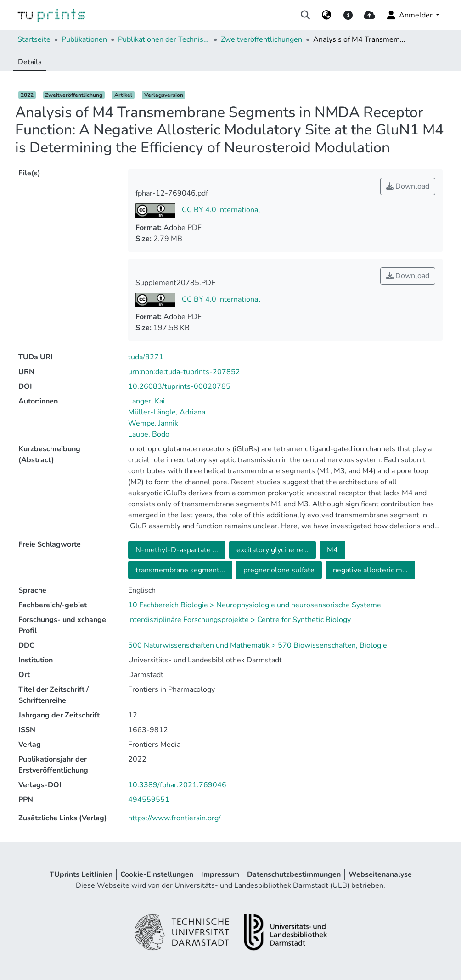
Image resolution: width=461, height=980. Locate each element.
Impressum (220, 874)
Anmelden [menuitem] (410, 15)
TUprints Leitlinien (81, 874)
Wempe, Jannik (153, 423)
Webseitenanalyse (380, 874)
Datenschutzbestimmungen (294, 874)
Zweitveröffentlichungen (261, 39)
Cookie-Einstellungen (157, 874)
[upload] (369, 15)
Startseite (34, 39)
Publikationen (84, 39)
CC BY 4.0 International (220, 210)
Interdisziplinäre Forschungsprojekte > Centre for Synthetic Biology (239, 620)
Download (408, 186)
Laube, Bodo (149, 434)
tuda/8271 (146, 357)
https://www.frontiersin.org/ (174, 818)
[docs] (348, 15)
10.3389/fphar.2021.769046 (177, 785)
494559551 (149, 800)
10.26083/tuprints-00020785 (179, 386)
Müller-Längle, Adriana (167, 412)
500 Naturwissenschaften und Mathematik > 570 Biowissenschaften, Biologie (258, 645)
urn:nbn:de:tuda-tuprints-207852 (184, 372)
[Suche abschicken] (306, 15)
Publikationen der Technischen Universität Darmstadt (164, 39)
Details (30, 62)
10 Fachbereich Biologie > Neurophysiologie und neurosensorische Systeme (255, 605)
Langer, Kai (146, 401)
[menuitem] (327, 15)
